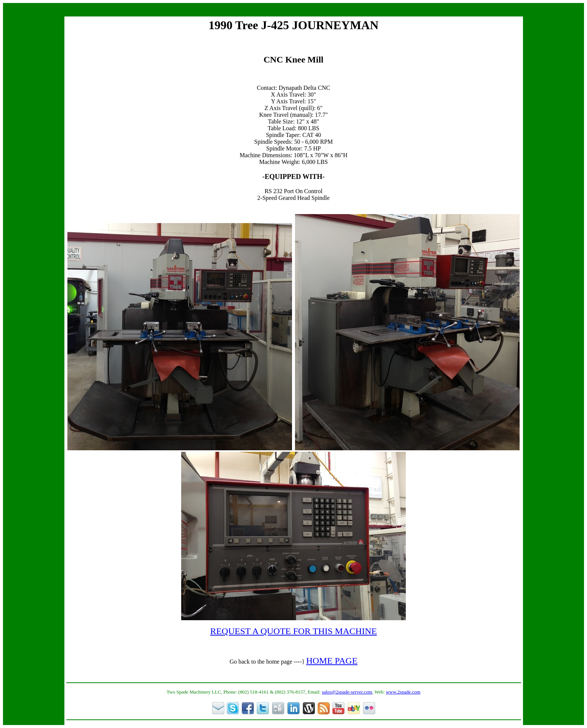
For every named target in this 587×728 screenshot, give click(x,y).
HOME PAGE (332, 661)
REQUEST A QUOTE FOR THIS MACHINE (293, 631)
